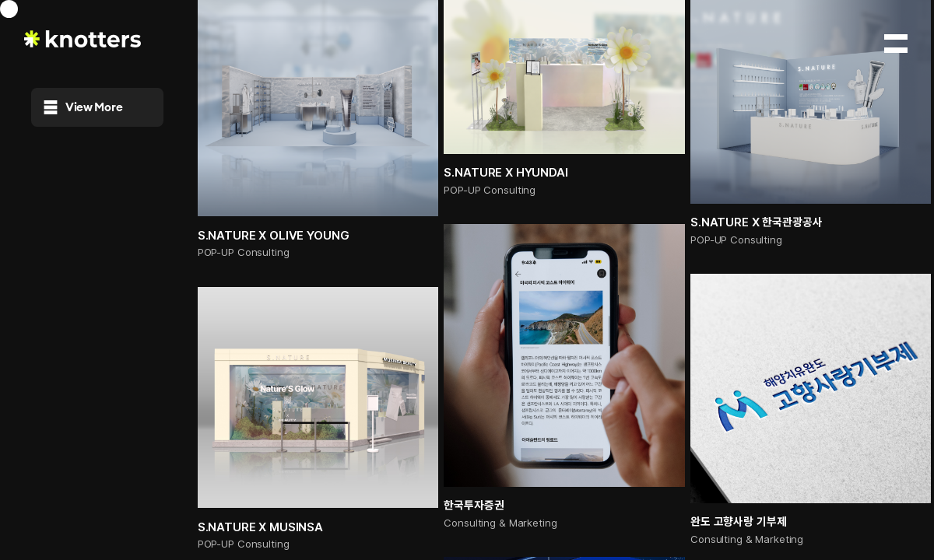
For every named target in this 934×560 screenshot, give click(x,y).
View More (83, 107)
